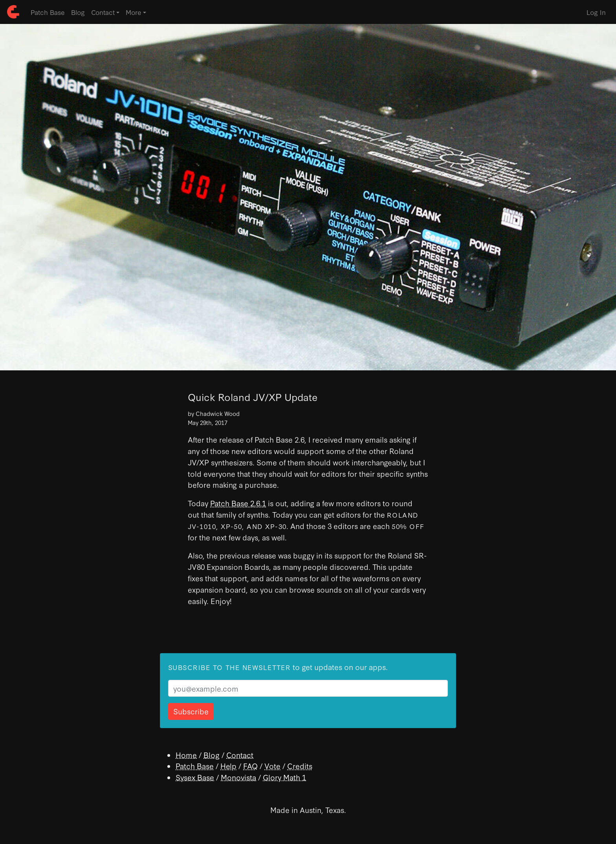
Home (186, 755)
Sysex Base (195, 777)
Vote (272, 766)
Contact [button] (103, 12)
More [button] (134, 12)
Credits (300, 766)
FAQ (250, 766)
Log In (596, 12)
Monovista (238, 777)
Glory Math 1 (284, 777)
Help (228, 766)
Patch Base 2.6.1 (238, 503)
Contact (240, 755)
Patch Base (48, 12)
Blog (78, 12)
